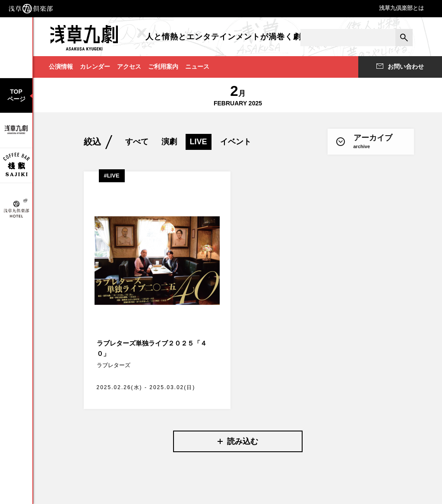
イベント (236, 142)
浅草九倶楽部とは (401, 8)
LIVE (199, 142)
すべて (137, 142)
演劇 (169, 142)
